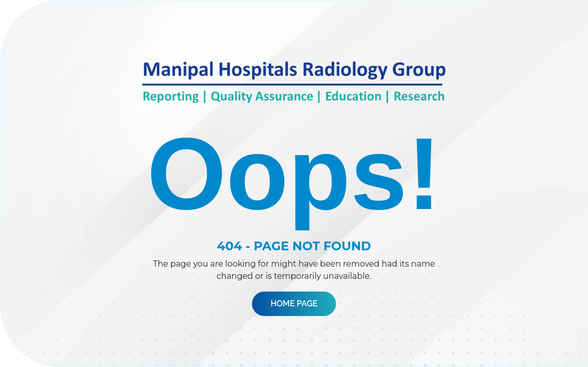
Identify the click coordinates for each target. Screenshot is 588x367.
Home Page (294, 304)
